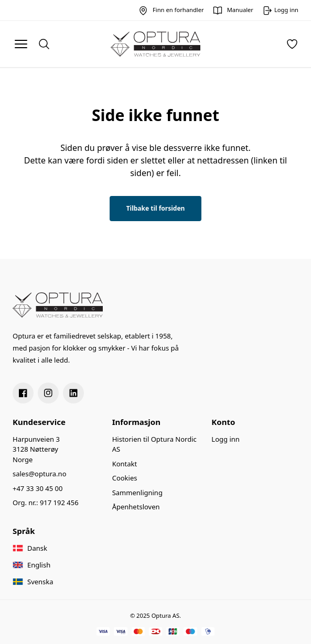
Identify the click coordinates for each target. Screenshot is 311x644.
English (39, 565)
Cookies (125, 478)
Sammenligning (137, 493)
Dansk (37, 548)
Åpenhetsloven (136, 507)
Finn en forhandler (178, 10)
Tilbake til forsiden (156, 208)
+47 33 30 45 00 (37, 488)
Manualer (240, 10)
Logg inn (225, 439)
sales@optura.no (40, 474)
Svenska (40, 582)
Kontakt (125, 464)
